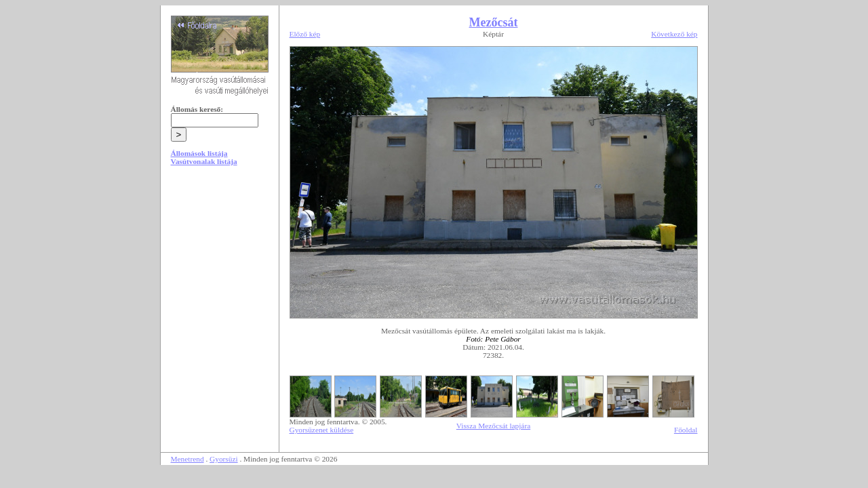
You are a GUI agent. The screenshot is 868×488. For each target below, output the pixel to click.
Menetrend (188, 459)
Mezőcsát (494, 22)
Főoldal (686, 430)
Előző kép (305, 34)
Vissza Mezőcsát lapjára (493, 426)
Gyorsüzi (224, 459)
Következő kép (674, 34)
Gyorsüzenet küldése (322, 430)
